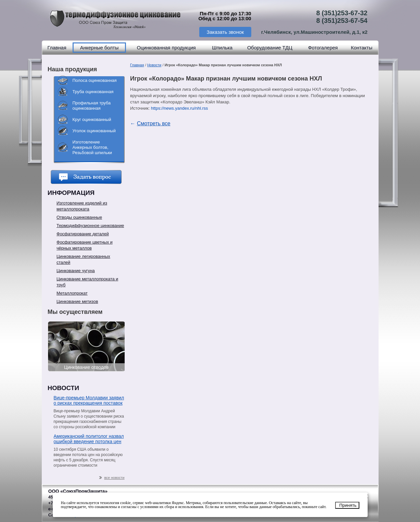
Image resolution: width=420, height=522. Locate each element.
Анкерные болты (99, 48)
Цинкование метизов (77, 301)
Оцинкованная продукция (166, 48)
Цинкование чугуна (76, 271)
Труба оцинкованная (93, 92)
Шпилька (222, 48)
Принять (348, 505)
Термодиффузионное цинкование (90, 226)
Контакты (361, 48)
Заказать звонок (225, 32)
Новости (154, 65)
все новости (112, 478)
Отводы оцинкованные (79, 217)
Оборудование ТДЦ (270, 48)
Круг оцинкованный (92, 119)
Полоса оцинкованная (95, 80)
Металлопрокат (72, 293)
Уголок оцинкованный (94, 131)
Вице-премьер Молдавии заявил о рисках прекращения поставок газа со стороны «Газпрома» (89, 401)
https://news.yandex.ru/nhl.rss (179, 108)
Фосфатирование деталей (83, 234)
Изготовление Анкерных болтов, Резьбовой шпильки (92, 147)
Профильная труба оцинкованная (92, 106)
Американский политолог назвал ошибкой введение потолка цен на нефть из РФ (89, 439)
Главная (57, 48)
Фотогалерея (323, 48)
